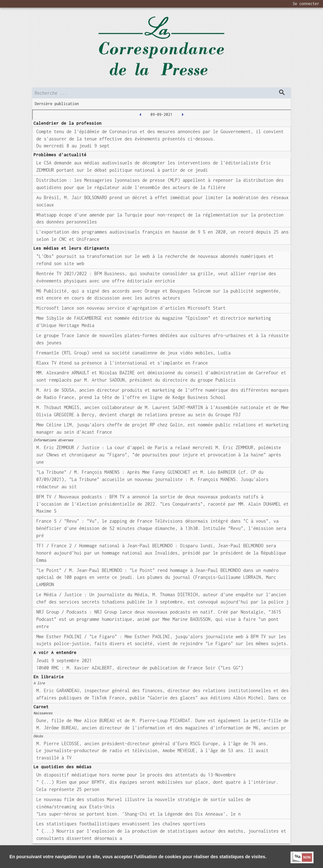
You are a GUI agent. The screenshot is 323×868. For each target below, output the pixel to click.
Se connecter (306, 4)
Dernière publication (57, 104)
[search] (161, 93)
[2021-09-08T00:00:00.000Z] (140, 115)
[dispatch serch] (282, 92)
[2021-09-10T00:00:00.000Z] (183, 115)
